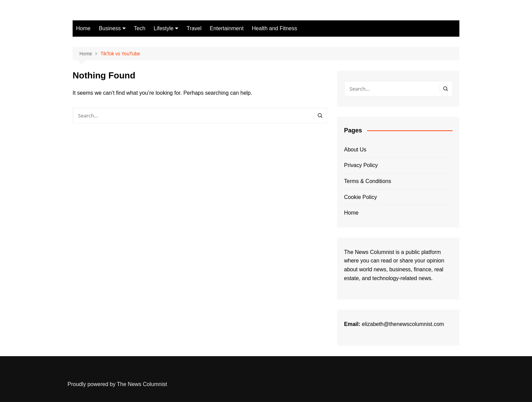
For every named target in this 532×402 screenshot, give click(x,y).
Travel (194, 28)
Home (83, 28)
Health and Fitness (274, 28)
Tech (140, 28)
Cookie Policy (360, 197)
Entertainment (227, 28)
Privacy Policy (361, 165)
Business (110, 28)
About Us (355, 150)
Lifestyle (164, 28)
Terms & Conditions (368, 181)
